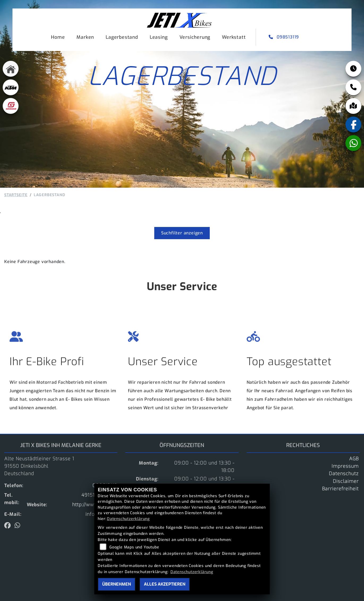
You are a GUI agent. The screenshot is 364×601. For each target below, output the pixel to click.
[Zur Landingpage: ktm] (11, 89)
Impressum (345, 466)
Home (58, 37)
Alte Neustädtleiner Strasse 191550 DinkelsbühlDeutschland (39, 466)
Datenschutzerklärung (128, 519)
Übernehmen (117, 584)
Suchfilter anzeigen (182, 233)
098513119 (284, 37)
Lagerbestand (122, 37)
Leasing (159, 37)
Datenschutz (344, 474)
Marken (85, 37)
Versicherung (195, 37)
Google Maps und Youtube (134, 547)
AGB (354, 459)
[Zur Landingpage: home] (11, 70)
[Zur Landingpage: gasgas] (11, 107)
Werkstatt (234, 37)
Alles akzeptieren (165, 584)
